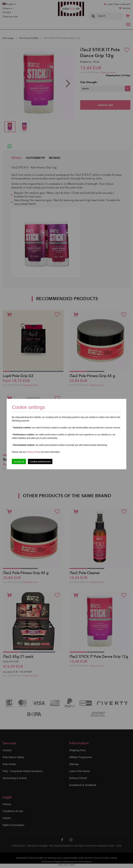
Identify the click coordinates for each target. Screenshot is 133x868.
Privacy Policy (34, 452)
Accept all (19, 461)
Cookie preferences (40, 461)
